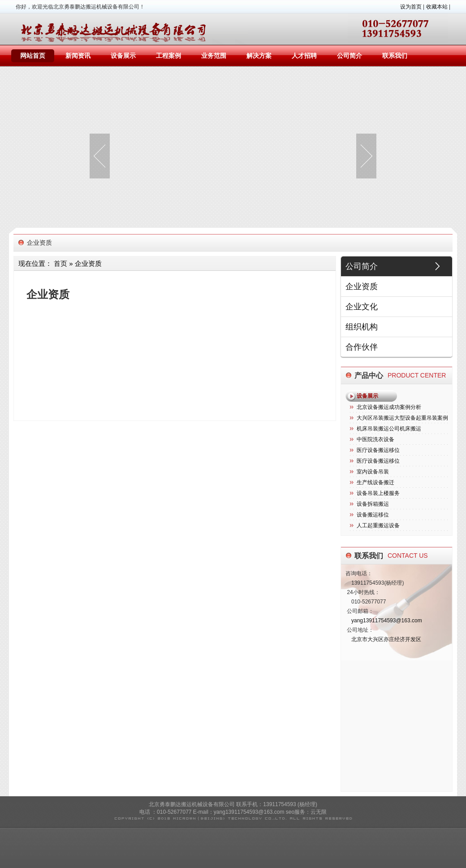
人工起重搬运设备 (378, 525)
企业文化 (362, 307)
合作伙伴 (362, 347)
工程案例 (168, 56)
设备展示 (123, 56)
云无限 (319, 812)
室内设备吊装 (373, 472)
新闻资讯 (78, 56)
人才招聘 (304, 56)
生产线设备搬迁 (375, 482)
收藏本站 (437, 7)
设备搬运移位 (373, 515)
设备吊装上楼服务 (378, 493)
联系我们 (395, 56)
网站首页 (33, 56)
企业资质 (362, 286)
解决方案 (259, 56)
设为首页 (411, 7)
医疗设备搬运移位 (378, 450)
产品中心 (369, 375)
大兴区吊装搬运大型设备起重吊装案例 (402, 418)
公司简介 (349, 56)
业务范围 (214, 56)
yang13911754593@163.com (387, 621)
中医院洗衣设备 (375, 439)
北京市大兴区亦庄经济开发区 (386, 639)
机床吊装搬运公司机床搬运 (389, 429)
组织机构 (362, 327)
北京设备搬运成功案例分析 (389, 407)
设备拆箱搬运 (373, 504)
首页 (60, 263)
